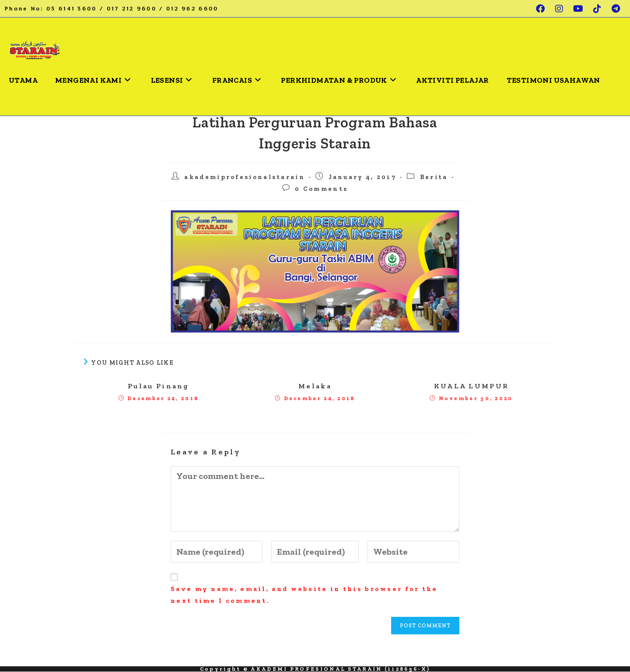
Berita (434, 177)
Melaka (315, 386)
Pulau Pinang (159, 386)
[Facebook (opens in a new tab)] (541, 9)
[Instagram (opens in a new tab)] (560, 9)
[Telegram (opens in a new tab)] (614, 9)
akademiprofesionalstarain (245, 177)
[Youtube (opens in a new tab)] (579, 9)
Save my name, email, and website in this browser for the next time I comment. (304, 595)
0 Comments (321, 189)
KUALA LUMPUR (472, 386)
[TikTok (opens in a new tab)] (598, 9)
